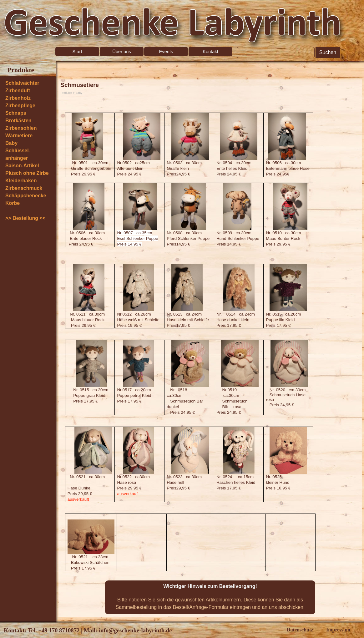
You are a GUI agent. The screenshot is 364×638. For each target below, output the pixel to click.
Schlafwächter (22, 83)
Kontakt (210, 52)
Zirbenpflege (20, 106)
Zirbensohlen (21, 128)
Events (166, 52)
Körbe (13, 203)
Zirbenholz (18, 98)
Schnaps (16, 113)
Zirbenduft (18, 91)
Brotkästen (18, 121)
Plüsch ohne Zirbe (27, 173)
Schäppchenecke (26, 196)
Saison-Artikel (22, 166)
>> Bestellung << (25, 218)
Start (77, 52)
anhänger (17, 158)
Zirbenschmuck (24, 188)
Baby (11, 143)
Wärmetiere (19, 136)
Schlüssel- (18, 151)
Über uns (121, 52)
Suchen (328, 52)
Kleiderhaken (21, 181)
